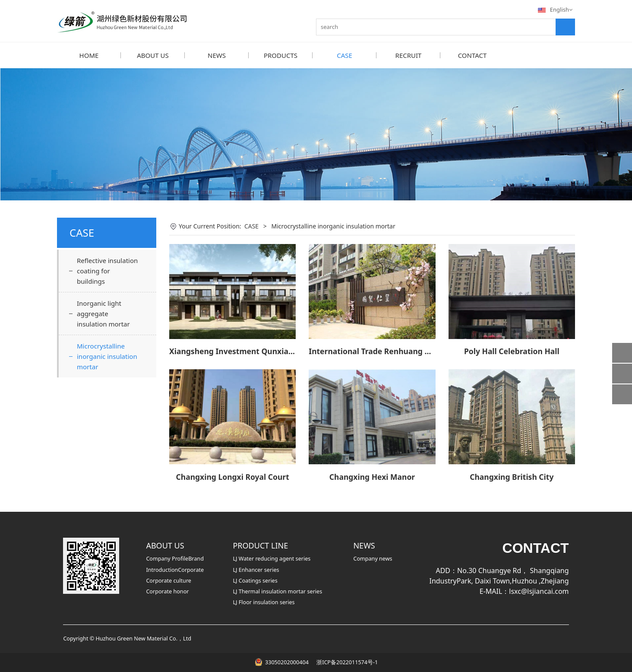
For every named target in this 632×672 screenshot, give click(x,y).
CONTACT (472, 55)
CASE (344, 55)
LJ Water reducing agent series (272, 558)
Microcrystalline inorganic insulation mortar (107, 356)
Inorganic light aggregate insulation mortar (103, 313)
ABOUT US (153, 55)
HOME (89, 55)
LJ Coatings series (255, 580)
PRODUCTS (281, 55)
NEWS (217, 55)
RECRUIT (409, 55)
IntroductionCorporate (175, 569)
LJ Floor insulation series (264, 602)
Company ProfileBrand (175, 558)
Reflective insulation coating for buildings (107, 270)
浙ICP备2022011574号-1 (346, 662)
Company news (373, 558)
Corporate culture (169, 580)
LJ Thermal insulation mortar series (277, 591)
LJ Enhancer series (256, 569)
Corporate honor (167, 591)
